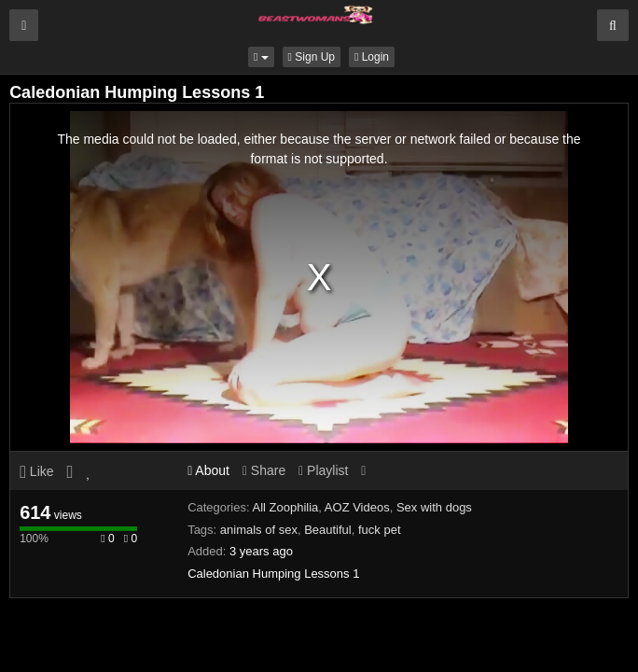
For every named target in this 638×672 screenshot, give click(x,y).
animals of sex (259, 530)
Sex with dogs (434, 507)
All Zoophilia (286, 507)
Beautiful (328, 530)
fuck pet (380, 530)
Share (264, 470)
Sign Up (312, 57)
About (208, 470)
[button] (261, 57)
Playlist (323, 470)
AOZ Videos (357, 507)
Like (36, 471)
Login (372, 57)
